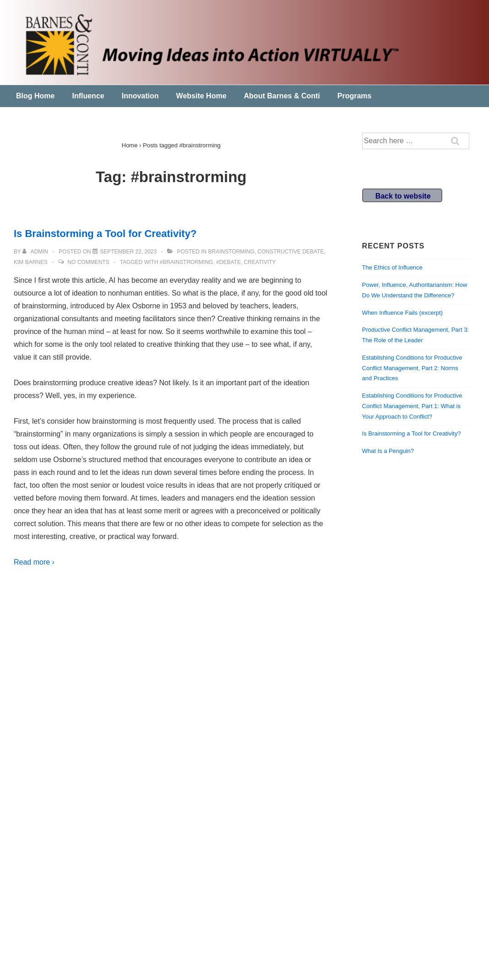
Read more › (34, 562)
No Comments (88, 262)
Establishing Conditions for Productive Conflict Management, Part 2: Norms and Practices (412, 368)
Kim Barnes (31, 262)
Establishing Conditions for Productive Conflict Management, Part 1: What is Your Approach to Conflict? (412, 406)
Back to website (403, 196)
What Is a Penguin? (388, 451)
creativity (260, 262)
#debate (228, 262)
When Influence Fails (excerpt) (402, 313)
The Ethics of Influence (392, 267)
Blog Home (35, 96)
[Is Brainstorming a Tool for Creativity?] (128, 252)
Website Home (201, 96)
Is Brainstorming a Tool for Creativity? (105, 234)
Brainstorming (231, 252)
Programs (355, 96)
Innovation (140, 96)
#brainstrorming (187, 262)
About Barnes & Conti (282, 96)
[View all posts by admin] (36, 252)
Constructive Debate (291, 252)
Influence (88, 96)
